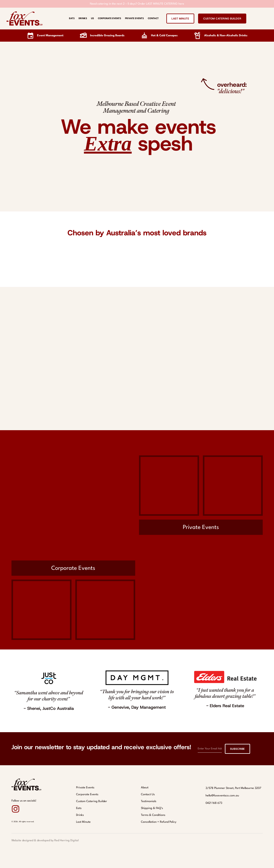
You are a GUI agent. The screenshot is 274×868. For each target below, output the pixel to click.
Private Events (134, 19)
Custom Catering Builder (92, 801)
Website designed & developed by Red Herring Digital (45, 841)
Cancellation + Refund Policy (159, 822)
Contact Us (148, 795)
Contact (153, 19)
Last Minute (83, 822)
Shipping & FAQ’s (152, 808)
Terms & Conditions (153, 815)
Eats (72, 19)
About (145, 788)
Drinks (83, 19)
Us (92, 19)
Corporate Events (109, 19)
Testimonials (149, 801)
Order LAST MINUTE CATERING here (161, 4)
